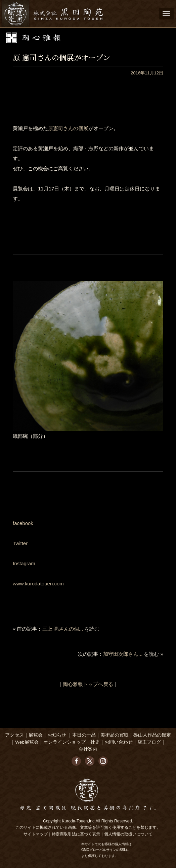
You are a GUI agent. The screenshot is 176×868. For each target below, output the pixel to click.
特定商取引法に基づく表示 (76, 834)
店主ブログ (149, 742)
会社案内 (88, 749)
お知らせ (57, 735)
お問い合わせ (119, 742)
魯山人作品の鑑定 (152, 735)
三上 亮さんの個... (63, 629)
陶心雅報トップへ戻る (88, 684)
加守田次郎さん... (123, 654)
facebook (23, 523)
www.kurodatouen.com (38, 584)
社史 (95, 742)
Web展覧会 (27, 742)
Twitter (20, 543)
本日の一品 (84, 735)
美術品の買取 (115, 735)
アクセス (14, 735)
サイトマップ (36, 834)
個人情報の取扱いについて (128, 834)
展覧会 (36, 735)
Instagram (24, 563)
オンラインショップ (64, 742)
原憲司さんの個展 (68, 128)
